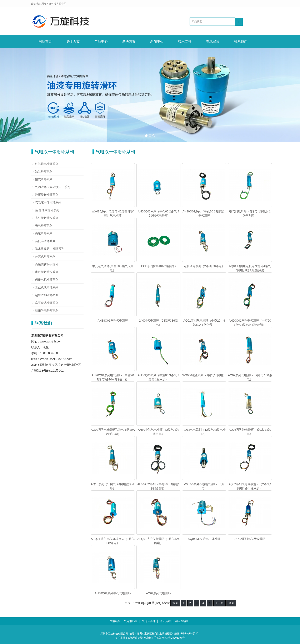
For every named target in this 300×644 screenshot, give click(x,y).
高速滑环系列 (44, 233)
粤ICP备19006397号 (173, 638)
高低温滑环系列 (45, 241)
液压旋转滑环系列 (47, 195)
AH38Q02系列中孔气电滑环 (113, 593)
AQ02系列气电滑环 (159, 593)
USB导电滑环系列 (47, 311)
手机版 (157, 638)
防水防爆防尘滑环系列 (50, 249)
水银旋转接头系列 (47, 272)
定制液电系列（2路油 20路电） (204, 266)
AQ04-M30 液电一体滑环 (204, 539)
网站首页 (45, 41)
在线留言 (213, 41)
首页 (175, 603)
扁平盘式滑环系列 (47, 303)
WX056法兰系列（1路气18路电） (204, 375)
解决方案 (129, 41)
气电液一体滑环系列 (48, 202)
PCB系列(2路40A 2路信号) (159, 266)
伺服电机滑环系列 (47, 280)
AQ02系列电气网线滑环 (250, 539)
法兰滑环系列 (44, 172)
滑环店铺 (165, 621)
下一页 (219, 603)
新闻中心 (157, 41)
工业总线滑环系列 (47, 287)
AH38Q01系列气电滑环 (113, 321)
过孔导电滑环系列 (47, 164)
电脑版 (148, 638)
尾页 (231, 603)
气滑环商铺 (149, 621)
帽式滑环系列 (44, 179)
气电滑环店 (131, 621)
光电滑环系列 (44, 226)
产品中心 (101, 41)
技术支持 (185, 41)
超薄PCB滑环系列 (47, 295)
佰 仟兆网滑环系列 (47, 210)
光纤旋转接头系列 (47, 218)
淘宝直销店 (182, 621)
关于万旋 (73, 41)
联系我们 (241, 41)
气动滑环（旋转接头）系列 (52, 187)
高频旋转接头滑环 (47, 264)
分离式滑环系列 (45, 256)
